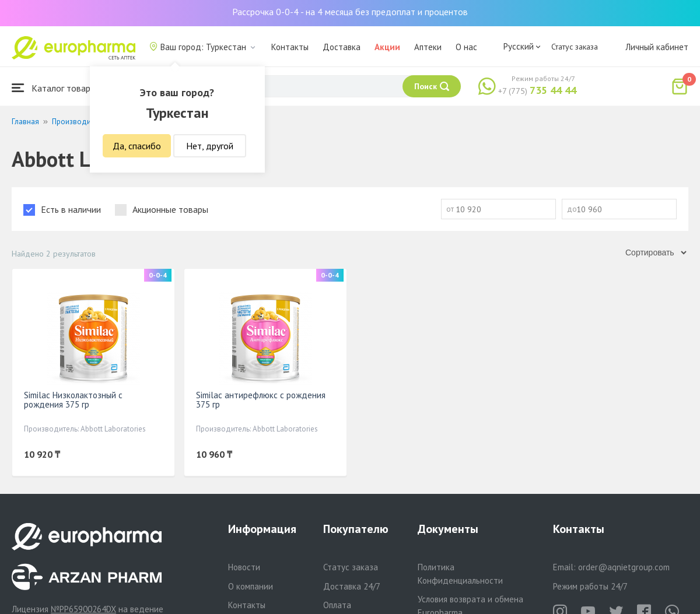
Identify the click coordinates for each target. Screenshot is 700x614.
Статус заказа (575, 47)
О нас (466, 47)
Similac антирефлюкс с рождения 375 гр (261, 400)
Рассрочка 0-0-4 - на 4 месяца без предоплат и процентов (350, 12)
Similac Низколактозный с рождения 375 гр (73, 400)
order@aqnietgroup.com (624, 567)
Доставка (342, 47)
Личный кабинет (657, 47)
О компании (251, 586)
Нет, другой (210, 146)
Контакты (290, 47)
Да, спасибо (137, 146)
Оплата (337, 605)
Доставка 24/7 (352, 586)
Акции (387, 47)
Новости (244, 567)
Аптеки (428, 47)
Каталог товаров (56, 88)
